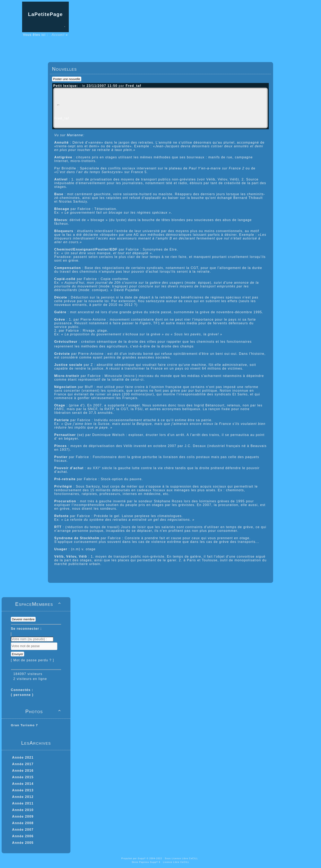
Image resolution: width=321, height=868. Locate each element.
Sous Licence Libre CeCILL (182, 858)
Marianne (75, 135)
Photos (44, 711)
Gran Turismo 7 (24, 725)
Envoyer (18, 654)
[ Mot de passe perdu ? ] (32, 660)
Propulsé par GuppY (134, 858)
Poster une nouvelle (67, 79)
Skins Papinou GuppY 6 (147, 862)
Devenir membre (23, 619)
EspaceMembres (39, 604)
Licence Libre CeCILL (176, 862)
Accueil (58, 35)
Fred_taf (62, 118)
